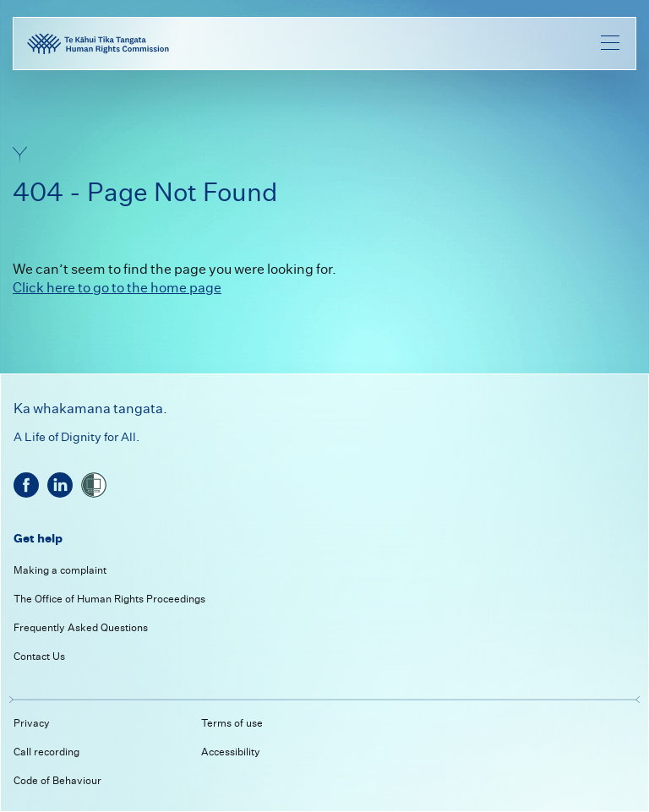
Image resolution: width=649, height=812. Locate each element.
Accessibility (231, 752)
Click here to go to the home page (117, 288)
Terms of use (232, 723)
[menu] (610, 42)
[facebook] (26, 485)
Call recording (46, 752)
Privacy (32, 723)
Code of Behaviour (57, 780)
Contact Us (39, 656)
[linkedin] (60, 485)
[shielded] (94, 485)
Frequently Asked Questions (81, 627)
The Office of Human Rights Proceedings (109, 599)
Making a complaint (60, 570)
